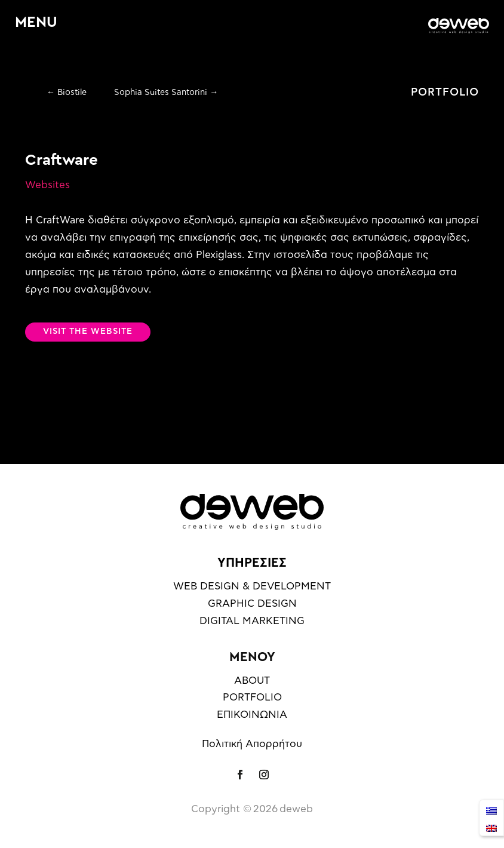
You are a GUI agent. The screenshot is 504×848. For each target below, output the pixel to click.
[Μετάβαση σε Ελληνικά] (491, 809)
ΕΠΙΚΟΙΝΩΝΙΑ (252, 715)
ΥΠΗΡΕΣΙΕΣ (252, 563)
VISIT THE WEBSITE (88, 331)
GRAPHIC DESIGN (252, 603)
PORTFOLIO (445, 93)
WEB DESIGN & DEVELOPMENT (252, 586)
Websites (47, 185)
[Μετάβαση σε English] (491, 827)
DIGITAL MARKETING (252, 621)
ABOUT (252, 680)
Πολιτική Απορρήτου (252, 744)
